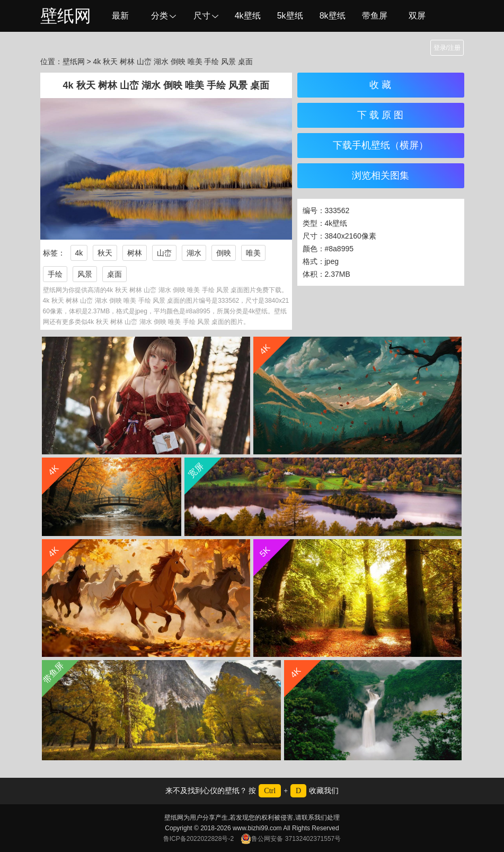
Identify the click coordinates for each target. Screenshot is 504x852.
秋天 (105, 253)
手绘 (55, 274)
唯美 (253, 253)
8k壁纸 (333, 16)
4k (79, 253)
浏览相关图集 (381, 175)
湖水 (194, 253)
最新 (120, 16)
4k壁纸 (248, 16)
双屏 (417, 16)
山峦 (164, 253)
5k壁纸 (290, 16)
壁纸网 (66, 16)
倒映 (224, 253)
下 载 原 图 (380, 115)
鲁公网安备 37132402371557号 (291, 839)
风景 (85, 274)
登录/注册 (447, 48)
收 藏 (380, 85)
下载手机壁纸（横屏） (381, 145)
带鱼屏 (375, 16)
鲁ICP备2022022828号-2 (198, 839)
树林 (135, 253)
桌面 (114, 274)
